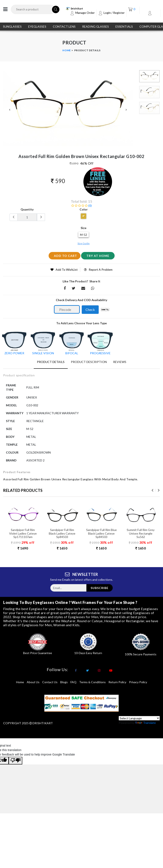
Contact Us (50, 682)
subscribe (100, 588)
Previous (10, 110)
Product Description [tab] (89, 362)
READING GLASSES (96, 26)
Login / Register (111, 13)
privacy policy (138, 682)
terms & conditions (92, 682)
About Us (33, 682)
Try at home (98, 256)
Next (126, 110)
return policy (117, 682)
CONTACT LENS (64, 26)
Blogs (64, 682)
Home (67, 50)
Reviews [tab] (120, 362)
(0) (81, 206)
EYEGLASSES (37, 26)
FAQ (73, 682)
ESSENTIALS (124, 26)
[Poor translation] (15, 761)
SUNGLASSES (12, 26)
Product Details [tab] (51, 362)
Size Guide (84, 243)
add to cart (65, 256)
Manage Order (82, 13)
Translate (145, 723)
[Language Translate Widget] (139, 718)
